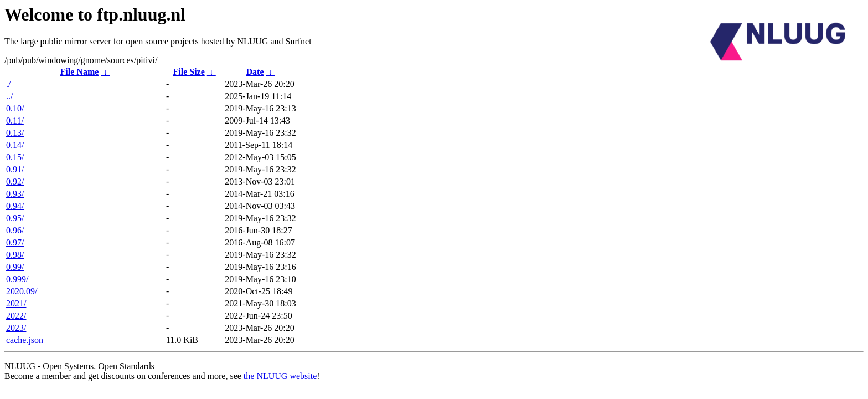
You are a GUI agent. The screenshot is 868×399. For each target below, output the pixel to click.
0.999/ (17, 279)
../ (9, 96)
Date (255, 72)
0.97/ (15, 242)
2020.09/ (22, 291)
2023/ (16, 328)
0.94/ (15, 206)
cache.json (25, 340)
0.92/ (15, 181)
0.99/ (15, 267)
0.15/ (15, 157)
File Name (80, 72)
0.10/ (15, 108)
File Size (188, 72)
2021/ (16, 303)
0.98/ (15, 255)
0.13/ (15, 133)
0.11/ (15, 121)
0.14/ (15, 145)
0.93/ (15, 194)
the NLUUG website (280, 376)
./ (8, 84)
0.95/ (15, 218)
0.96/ (15, 230)
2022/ (16, 316)
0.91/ (15, 169)
